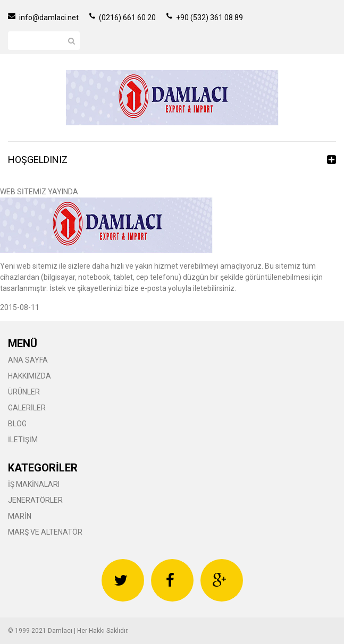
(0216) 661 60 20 (123, 18)
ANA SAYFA (28, 360)
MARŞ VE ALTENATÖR (45, 532)
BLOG (17, 424)
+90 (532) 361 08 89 (205, 18)
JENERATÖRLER (35, 500)
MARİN (20, 516)
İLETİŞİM (23, 440)
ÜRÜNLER (24, 392)
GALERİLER (27, 408)
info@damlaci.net (43, 18)
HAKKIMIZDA (30, 376)
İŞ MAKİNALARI (34, 484)
